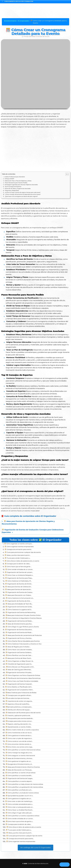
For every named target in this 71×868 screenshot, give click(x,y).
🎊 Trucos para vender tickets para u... (18, 558)
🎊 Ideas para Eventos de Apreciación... (18, 590)
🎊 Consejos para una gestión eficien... (19, 695)
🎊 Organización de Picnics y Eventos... (19, 638)
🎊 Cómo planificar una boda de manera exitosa (22, 793)
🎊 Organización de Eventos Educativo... (19, 630)
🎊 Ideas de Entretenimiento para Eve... (19, 624)
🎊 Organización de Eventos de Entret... (19, 584)
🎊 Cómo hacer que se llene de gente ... (18, 567)
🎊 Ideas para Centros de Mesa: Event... (19, 658)
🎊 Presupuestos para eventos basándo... (20, 718)
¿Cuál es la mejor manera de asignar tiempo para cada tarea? (23, 192)
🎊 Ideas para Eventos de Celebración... (18, 587)
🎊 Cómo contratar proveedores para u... (19, 804)
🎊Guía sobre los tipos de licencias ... (18, 698)
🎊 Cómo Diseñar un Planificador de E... (19, 687)
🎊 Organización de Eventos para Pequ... (19, 578)
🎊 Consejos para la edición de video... (18, 564)
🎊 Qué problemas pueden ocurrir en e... (20, 796)
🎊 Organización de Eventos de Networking (20, 612)
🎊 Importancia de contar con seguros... (19, 701)
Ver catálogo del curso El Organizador (36, 847)
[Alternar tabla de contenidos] (66, 174)
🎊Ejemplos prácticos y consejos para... (19, 707)
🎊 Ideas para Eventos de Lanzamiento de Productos (24, 635)
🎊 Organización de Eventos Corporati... (19, 684)
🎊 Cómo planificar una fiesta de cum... (19, 790)
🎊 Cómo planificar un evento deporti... (19, 781)
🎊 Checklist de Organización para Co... (19, 664)
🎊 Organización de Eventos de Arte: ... (18, 601)
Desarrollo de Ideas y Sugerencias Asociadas (18, 189)
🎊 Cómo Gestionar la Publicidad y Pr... (19, 581)
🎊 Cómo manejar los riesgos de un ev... (19, 753)
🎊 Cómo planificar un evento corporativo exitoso (23, 816)
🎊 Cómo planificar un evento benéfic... (19, 776)
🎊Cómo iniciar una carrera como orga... (19, 747)
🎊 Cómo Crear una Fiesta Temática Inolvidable (22, 681)
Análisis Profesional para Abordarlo (15, 177)
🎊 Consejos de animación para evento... (18, 549)
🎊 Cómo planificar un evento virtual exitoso (20, 773)
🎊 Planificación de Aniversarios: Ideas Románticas (23, 678)
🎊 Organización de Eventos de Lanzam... (19, 572)
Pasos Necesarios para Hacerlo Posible (16, 183)
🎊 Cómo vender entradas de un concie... (19, 569)
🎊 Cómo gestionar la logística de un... (18, 761)
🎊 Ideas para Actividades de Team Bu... (19, 604)
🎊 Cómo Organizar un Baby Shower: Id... (20, 661)
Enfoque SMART (9, 179)
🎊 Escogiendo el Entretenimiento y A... (19, 764)
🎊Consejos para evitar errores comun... (19, 721)
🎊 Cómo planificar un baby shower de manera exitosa (24, 784)
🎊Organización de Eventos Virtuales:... (19, 673)
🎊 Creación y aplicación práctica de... (18, 716)
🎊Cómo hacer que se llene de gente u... (19, 821)
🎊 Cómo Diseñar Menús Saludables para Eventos (23, 641)
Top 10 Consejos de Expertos (13, 187)
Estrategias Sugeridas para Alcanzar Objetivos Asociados (21, 185)
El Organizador (24, 21)
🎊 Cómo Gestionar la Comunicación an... (20, 598)
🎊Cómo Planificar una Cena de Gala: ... (19, 655)
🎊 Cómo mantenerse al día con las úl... (19, 733)
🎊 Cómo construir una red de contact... (19, 741)
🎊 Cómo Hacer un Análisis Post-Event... (19, 810)
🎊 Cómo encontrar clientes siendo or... (19, 744)
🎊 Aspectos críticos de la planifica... (18, 704)
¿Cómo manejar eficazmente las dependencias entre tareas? (23, 194)
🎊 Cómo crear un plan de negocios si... (19, 738)
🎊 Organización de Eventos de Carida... (19, 607)
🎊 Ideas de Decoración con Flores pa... (19, 770)
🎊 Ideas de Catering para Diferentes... (19, 670)
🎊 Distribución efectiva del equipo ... (18, 710)
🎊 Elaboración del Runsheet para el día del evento (23, 713)
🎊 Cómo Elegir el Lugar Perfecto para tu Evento (22, 627)
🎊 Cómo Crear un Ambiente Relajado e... (19, 575)
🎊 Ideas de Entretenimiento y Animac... (19, 758)
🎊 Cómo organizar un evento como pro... (18, 544)
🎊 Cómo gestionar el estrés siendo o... (19, 736)
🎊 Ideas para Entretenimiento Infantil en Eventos (23, 767)
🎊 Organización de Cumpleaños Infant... (19, 690)
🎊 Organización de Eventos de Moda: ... (19, 633)
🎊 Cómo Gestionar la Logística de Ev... (19, 610)
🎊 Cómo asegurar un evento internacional (20, 756)
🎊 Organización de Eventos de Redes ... (19, 621)
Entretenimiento (10, 21)
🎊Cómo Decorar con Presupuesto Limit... (20, 667)
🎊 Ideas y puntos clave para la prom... (18, 555)
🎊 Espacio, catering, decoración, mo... (19, 724)
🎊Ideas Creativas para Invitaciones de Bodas (21, 693)
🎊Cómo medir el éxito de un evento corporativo (22, 730)
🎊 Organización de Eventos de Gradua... (19, 592)
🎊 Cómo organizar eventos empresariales (19, 547)
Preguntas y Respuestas (12, 190)
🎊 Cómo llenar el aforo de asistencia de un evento (22, 561)
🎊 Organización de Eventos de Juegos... (19, 778)
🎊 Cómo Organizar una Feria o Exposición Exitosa (23, 675)
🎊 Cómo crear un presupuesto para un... (20, 807)
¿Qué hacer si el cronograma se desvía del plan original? (21, 196)
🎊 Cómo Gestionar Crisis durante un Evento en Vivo (24, 644)
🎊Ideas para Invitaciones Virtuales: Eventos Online (23, 615)
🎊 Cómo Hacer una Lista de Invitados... (19, 650)
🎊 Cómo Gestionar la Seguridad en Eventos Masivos (24, 618)
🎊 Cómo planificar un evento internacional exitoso (23, 750)
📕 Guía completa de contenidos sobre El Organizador (29, 516)
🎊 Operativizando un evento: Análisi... (19, 727)
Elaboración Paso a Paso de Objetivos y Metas (18, 181)
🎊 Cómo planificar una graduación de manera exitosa (24, 787)
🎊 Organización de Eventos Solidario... (19, 653)
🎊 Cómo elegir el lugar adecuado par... (19, 813)
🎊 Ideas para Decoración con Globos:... (19, 595)
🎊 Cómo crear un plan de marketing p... (19, 801)
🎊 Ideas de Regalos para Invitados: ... (18, 647)
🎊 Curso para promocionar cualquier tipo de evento (23, 552)
